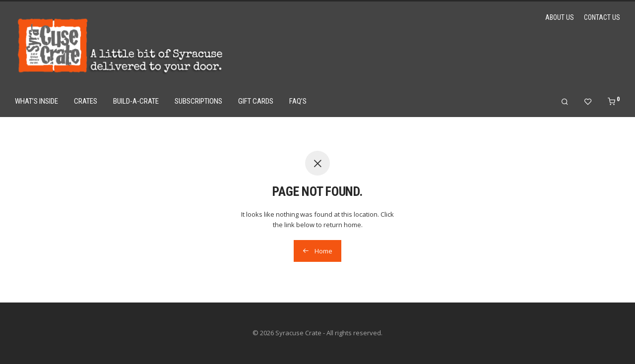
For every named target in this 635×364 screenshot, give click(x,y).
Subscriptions (198, 101)
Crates (86, 101)
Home (317, 251)
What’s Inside (36, 101)
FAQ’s (298, 101)
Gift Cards (256, 101)
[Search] (565, 102)
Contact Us (602, 17)
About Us (560, 17)
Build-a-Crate (136, 101)
